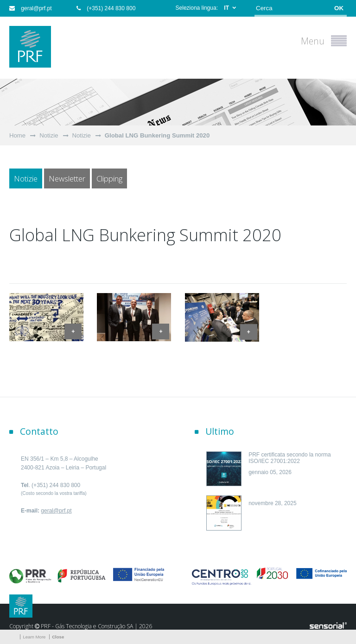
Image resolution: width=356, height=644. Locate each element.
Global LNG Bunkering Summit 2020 (157, 135)
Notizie (49, 135)
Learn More (34, 637)
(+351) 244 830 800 (106, 8)
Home (17, 135)
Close (58, 637)
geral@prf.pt (31, 8)
